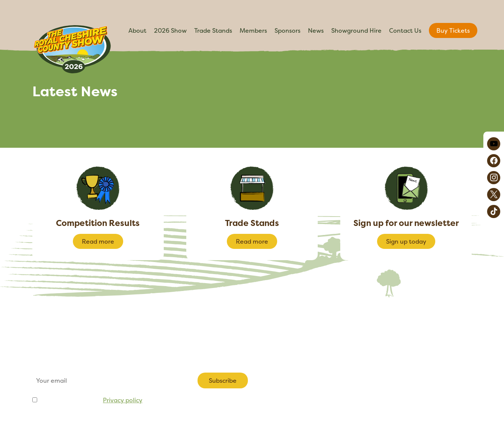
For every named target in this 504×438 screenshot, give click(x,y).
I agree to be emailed (91, 400)
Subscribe (223, 380)
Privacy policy (123, 400)
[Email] (110, 380)
